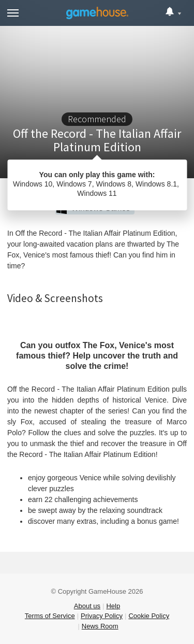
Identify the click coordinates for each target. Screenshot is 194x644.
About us (87, 606)
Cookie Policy (149, 616)
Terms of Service (50, 616)
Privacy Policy (102, 616)
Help (113, 606)
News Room (100, 626)
